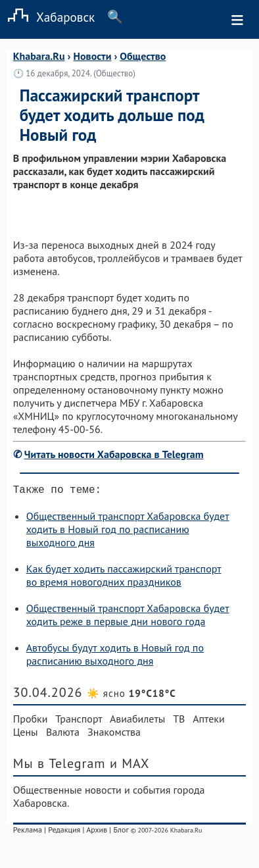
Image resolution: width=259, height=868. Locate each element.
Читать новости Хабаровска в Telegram (114, 454)
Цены (26, 734)
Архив (97, 832)
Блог (121, 832)
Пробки (31, 721)
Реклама (28, 832)
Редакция (64, 832)
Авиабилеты (137, 721)
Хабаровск (47, 17)
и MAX (130, 766)
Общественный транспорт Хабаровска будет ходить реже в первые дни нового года (128, 617)
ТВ (179, 721)
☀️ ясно (131, 696)
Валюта (63, 734)
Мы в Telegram (59, 766)
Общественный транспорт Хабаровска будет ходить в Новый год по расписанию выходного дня (128, 532)
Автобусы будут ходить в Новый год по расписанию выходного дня (115, 657)
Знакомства (114, 734)
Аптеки (209, 721)
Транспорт (79, 721)
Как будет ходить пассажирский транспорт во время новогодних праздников (124, 578)
